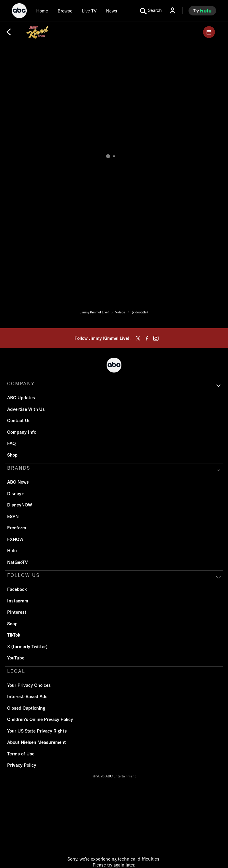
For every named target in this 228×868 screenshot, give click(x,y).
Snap (12, 624)
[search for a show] (151, 11)
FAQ (11, 443)
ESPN (13, 516)
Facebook (17, 589)
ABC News (18, 482)
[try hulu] (202, 11)
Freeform (17, 528)
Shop (12, 455)
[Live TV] (89, 11)
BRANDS (19, 468)
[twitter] (138, 338)
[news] (112, 11)
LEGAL (16, 671)
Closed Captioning (26, 708)
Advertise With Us (26, 409)
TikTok (14, 635)
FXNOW (15, 539)
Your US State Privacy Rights (37, 731)
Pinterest (17, 612)
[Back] (9, 32)
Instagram (18, 601)
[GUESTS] (209, 32)
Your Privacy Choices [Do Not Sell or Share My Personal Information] (29, 685)
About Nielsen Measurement (37, 742)
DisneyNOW (20, 505)
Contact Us (19, 420)
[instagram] (156, 338)
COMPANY (21, 384)
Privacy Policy (22, 765)
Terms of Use (21, 754)
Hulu (12, 551)
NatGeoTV (18, 562)
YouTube (16, 658)
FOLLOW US (23, 575)
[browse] (65, 11)
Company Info (22, 432)
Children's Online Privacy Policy (40, 719)
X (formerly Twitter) (27, 647)
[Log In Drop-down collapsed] (172, 11)
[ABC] (19, 12)
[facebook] (147, 338)
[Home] (42, 11)
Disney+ (16, 494)
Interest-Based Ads (27, 696)
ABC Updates (21, 398)
